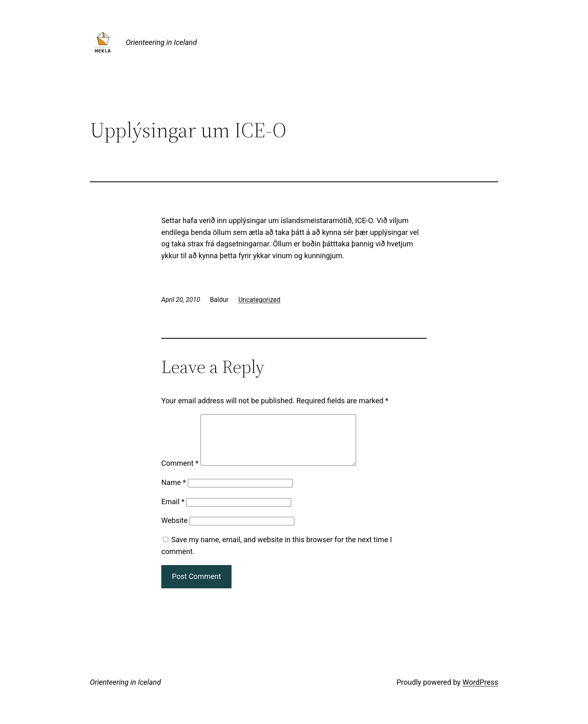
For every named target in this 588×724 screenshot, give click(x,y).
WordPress (480, 692)
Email (173, 511)
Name (174, 492)
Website (174, 530)
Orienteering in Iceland (161, 42)
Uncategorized (259, 300)
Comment (180, 473)
